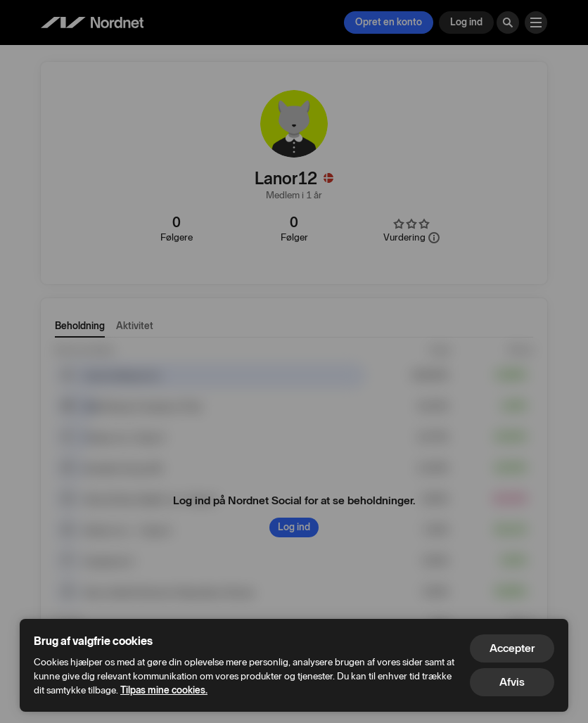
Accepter (512, 648)
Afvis (512, 682)
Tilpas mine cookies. (164, 690)
